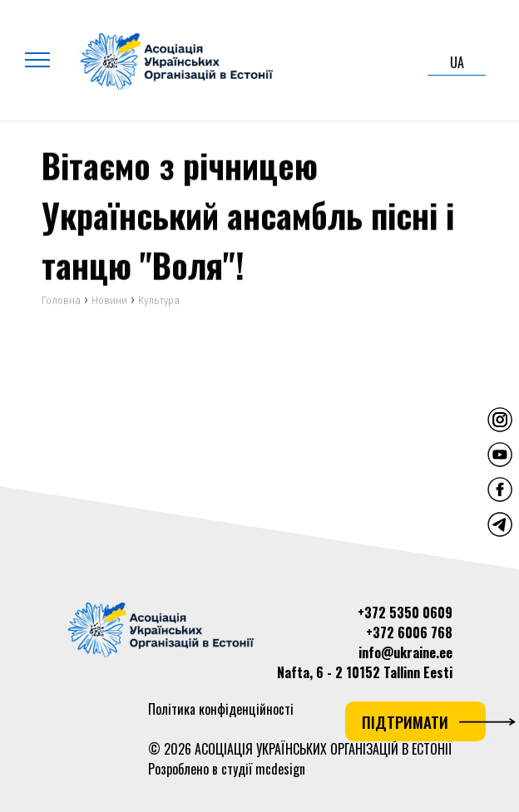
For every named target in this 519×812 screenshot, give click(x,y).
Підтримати (424, 721)
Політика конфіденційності (221, 709)
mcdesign (280, 769)
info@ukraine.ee (405, 652)
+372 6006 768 (409, 632)
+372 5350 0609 (405, 613)
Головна (61, 301)
